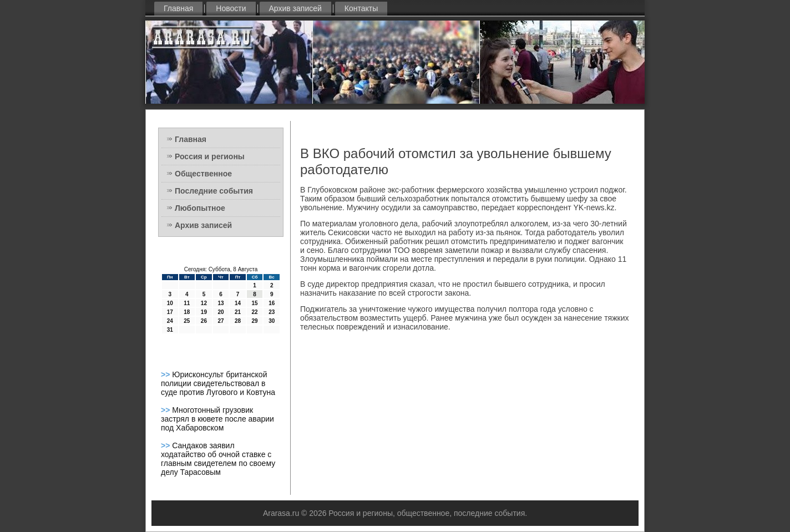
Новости (231, 8)
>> (166, 374)
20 (221, 312)
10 (170, 303)
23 (272, 312)
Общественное (203, 174)
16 (272, 303)
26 (204, 321)
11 (187, 303)
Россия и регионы (210, 156)
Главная (178, 8)
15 (255, 303)
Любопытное (200, 208)
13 (221, 303)
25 (187, 321)
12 (204, 303)
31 (170, 330)
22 (255, 312)
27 (221, 321)
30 (272, 321)
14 (238, 303)
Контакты (361, 8)
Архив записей (295, 8)
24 (170, 321)
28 (238, 321)
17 (170, 312)
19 (204, 312)
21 (238, 312)
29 (255, 321)
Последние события (214, 191)
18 (187, 312)
